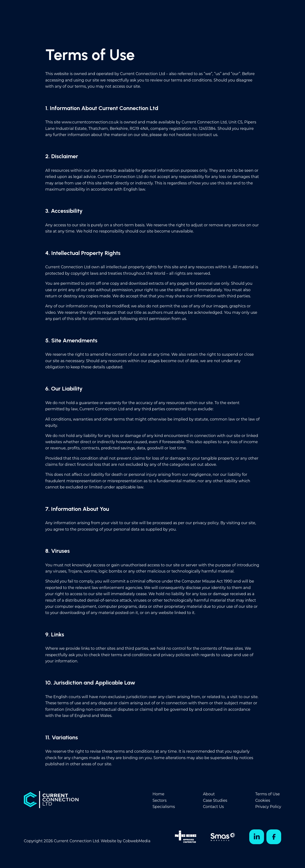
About (209, 794)
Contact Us (213, 807)
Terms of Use (267, 794)
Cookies (263, 800)
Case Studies (215, 800)
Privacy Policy (268, 807)
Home (158, 794)
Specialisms (164, 807)
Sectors (160, 800)
